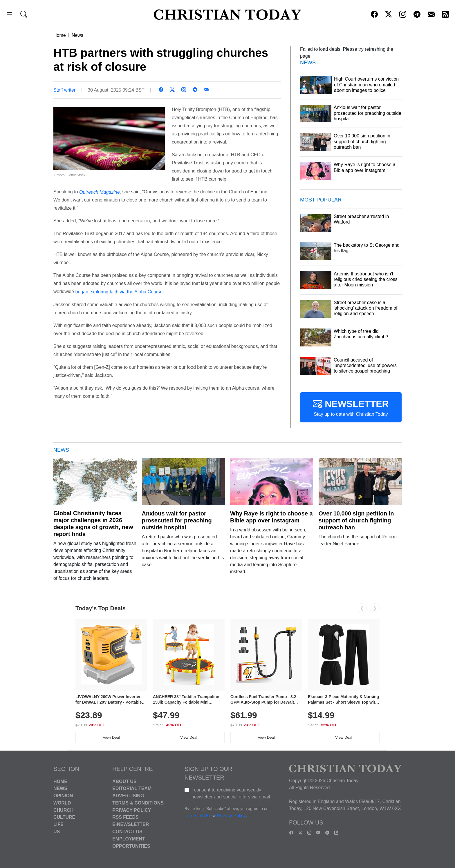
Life (58, 824)
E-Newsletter (131, 824)
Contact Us (127, 832)
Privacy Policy (132, 810)
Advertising (128, 796)
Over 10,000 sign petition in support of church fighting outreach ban (356, 520)
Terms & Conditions (138, 803)
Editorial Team (132, 788)
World (62, 803)
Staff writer (64, 90)
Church (63, 810)
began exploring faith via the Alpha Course (119, 292)
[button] (10, 15)
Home (60, 35)
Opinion (63, 796)
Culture (64, 817)
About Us (124, 781)
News (77, 35)
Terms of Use (198, 816)
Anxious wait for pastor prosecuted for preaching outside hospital (177, 520)
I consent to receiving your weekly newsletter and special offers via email (231, 793)
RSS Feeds (126, 817)
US (57, 832)
